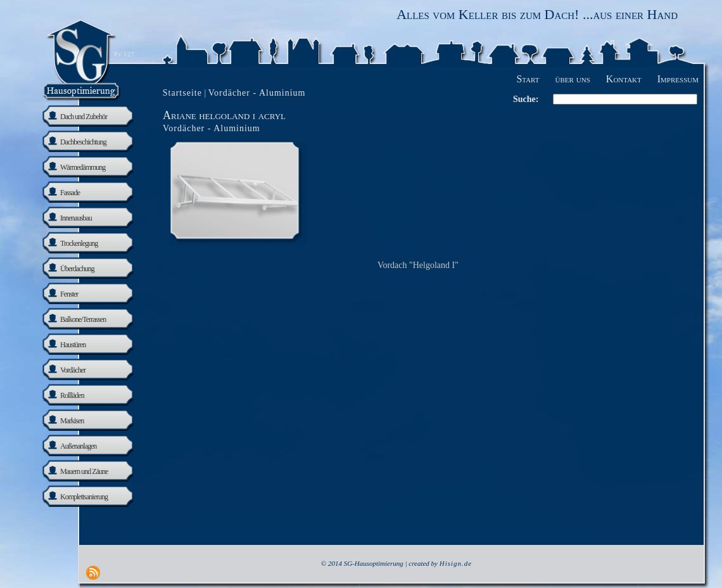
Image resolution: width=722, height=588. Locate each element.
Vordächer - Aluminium (212, 128)
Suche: (526, 99)
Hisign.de (456, 563)
